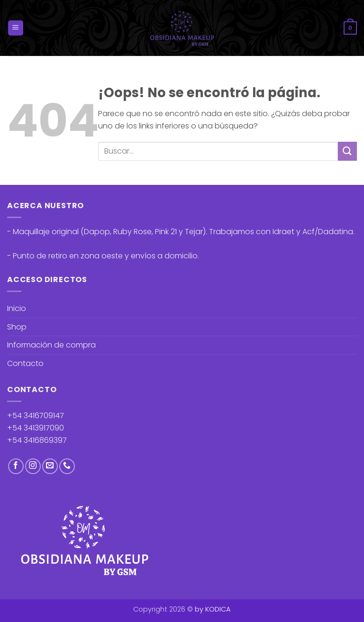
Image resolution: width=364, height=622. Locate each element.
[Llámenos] (67, 466)
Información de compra (51, 345)
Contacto (25, 363)
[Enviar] (347, 151)
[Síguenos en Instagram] (33, 466)
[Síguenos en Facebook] (16, 466)
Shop (17, 327)
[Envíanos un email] (50, 466)
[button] (16, 28)
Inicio (17, 308)
